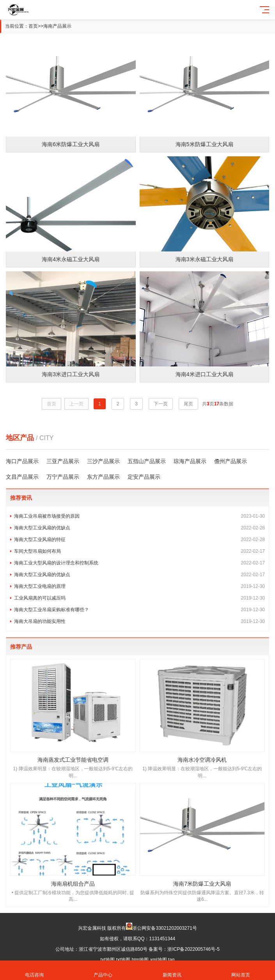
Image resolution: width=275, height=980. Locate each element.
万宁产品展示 (63, 477)
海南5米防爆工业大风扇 (204, 144)
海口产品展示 (22, 461)
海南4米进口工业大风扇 (204, 374)
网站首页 (241, 970)
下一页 (161, 404)
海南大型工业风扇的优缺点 (139, 528)
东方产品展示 (103, 477)
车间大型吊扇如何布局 (139, 551)
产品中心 (103, 970)
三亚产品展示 (63, 461)
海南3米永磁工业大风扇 (204, 259)
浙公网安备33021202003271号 (164, 928)
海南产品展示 (57, 26)
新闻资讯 (172, 970)
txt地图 (107, 960)
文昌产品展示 (22, 477)
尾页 (188, 404)
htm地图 (140, 960)
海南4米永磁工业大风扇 (71, 259)
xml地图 (159, 960)
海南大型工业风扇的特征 (139, 540)
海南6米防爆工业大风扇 (71, 144)
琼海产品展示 (190, 461)
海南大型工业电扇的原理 (139, 586)
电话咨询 (34, 970)
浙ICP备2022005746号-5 (193, 949)
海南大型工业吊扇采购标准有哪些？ (139, 610)
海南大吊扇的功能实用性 (139, 621)
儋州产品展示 (231, 461)
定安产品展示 (144, 477)
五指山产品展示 (147, 461)
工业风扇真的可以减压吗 (139, 598)
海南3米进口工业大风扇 (71, 374)
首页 (33, 26)
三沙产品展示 (103, 461)
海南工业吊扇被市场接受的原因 (139, 516)
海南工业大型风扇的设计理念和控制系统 (139, 563)
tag (171, 960)
